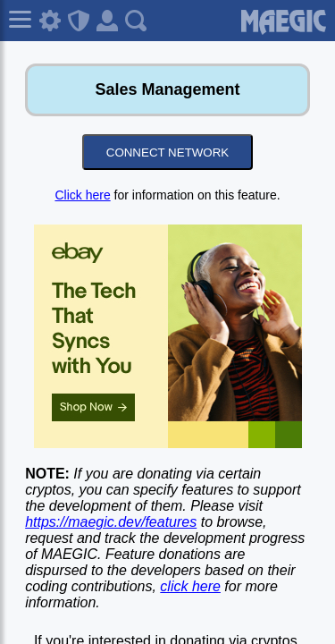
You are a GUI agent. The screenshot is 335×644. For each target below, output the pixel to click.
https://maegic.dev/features (111, 522)
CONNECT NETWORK (167, 153)
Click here (82, 195)
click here (190, 586)
